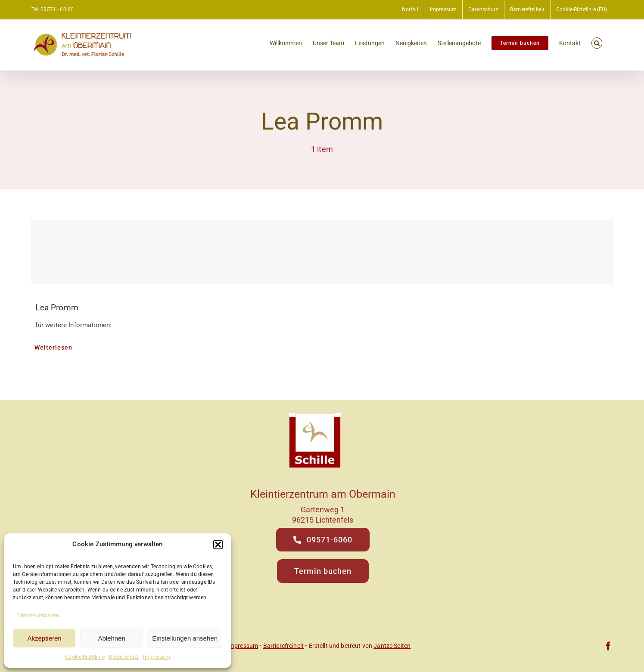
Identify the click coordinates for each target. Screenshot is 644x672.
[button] (218, 545)
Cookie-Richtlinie (85, 657)
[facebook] (608, 646)
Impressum (156, 657)
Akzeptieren (44, 638)
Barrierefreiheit (283, 646)
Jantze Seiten (392, 646)
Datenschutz (124, 657)
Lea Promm (57, 308)
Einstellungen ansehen (185, 638)
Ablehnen (111, 638)
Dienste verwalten (38, 616)
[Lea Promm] (322, 252)
